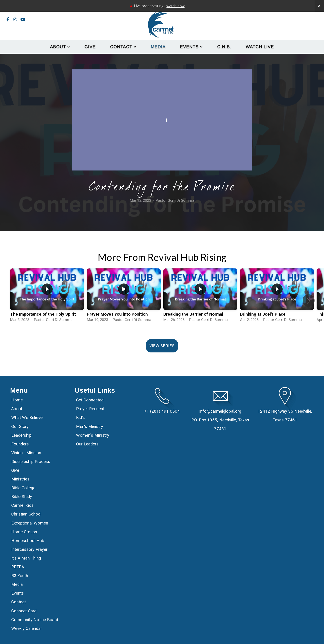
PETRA (18, 567)
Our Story (20, 427)
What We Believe (27, 418)
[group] (47, 297)
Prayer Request (90, 409)
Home (17, 400)
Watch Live (260, 47)
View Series (162, 346)
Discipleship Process (31, 462)
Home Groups (24, 532)
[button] (309, 301)
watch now (175, 6)
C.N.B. (224, 47)
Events (191, 47)
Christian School (26, 514)
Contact (123, 47)
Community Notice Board (35, 620)
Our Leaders (87, 444)
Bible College (23, 488)
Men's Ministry (90, 427)
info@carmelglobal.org (220, 411)
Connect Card (24, 611)
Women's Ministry (93, 435)
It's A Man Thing (26, 558)
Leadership (21, 435)
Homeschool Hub (28, 541)
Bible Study (22, 497)
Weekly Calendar (27, 629)
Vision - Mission (27, 453)
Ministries (20, 479)
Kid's (80, 418)
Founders (20, 444)
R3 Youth (20, 576)
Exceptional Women (30, 523)
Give (90, 47)
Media (158, 47)
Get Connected (90, 400)
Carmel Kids (22, 505)
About (60, 47)
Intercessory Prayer (29, 549)
